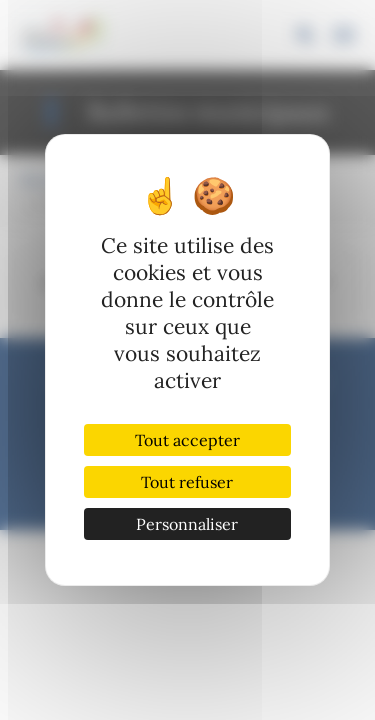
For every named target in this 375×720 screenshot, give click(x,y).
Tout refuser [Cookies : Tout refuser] (187, 482)
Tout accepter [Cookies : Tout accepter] (187, 440)
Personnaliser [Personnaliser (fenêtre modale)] (187, 524)
